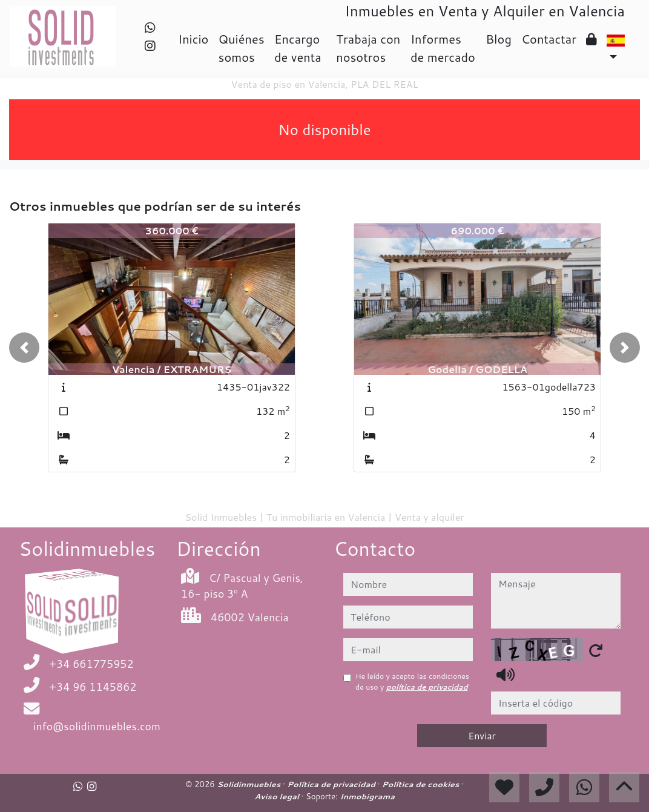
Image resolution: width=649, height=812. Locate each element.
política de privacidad (427, 687)
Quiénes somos (241, 48)
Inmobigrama (367, 796)
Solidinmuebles (250, 784)
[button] (24, 348)
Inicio (193, 39)
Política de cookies (422, 784)
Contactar (549, 39)
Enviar (482, 735)
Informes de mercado (443, 48)
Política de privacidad (332, 784)
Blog (499, 39)
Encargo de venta (298, 48)
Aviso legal (278, 796)
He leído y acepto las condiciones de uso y (412, 682)
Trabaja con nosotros (368, 48)
